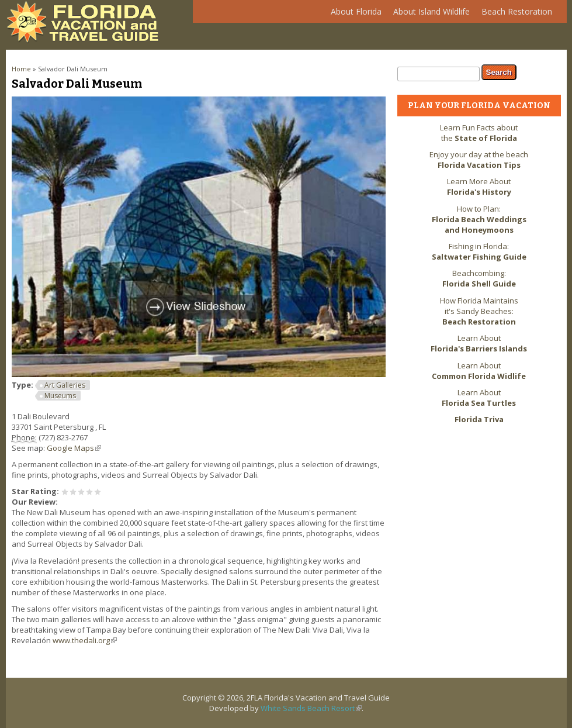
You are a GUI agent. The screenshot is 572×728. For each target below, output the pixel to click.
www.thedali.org (85, 640)
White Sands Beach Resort (311, 708)
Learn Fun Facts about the (479, 133)
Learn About (479, 343)
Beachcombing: (479, 278)
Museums (60, 396)
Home (21, 69)
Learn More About (479, 187)
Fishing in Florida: (479, 251)
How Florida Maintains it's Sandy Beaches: (479, 311)
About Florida (353, 14)
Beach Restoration (514, 14)
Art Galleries (65, 385)
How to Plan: (479, 219)
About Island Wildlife (429, 14)
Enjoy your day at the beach (479, 160)
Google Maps (74, 448)
